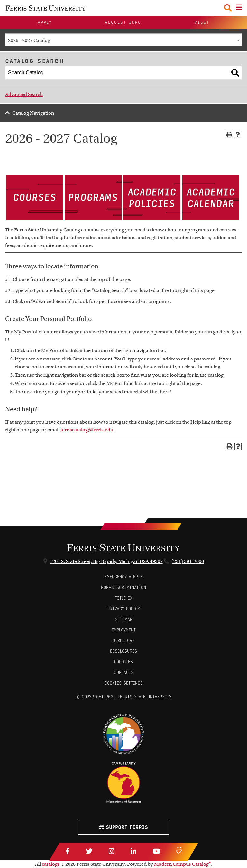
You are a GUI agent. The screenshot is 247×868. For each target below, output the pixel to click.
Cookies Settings (124, 683)
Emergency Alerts (124, 577)
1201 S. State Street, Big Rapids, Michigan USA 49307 (106, 561)
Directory (123, 641)
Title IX (124, 598)
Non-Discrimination (123, 588)
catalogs (51, 864)
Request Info (123, 22)
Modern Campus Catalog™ (183, 864)
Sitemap (124, 619)
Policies (123, 662)
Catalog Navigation (33, 113)
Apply (45, 22)
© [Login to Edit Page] (78, 697)
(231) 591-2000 (188, 561)
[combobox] (123, 40)
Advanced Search (24, 94)
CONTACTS (124, 672)
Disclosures (123, 651)
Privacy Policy (124, 609)
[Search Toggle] (228, 8)
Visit (202, 22)
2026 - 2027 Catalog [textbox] (29, 40)
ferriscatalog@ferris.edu (87, 430)
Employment (124, 630)
